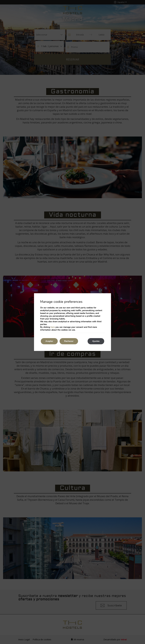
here (53, 327)
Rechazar (69, 341)
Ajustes (96, 341)
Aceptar (49, 341)
